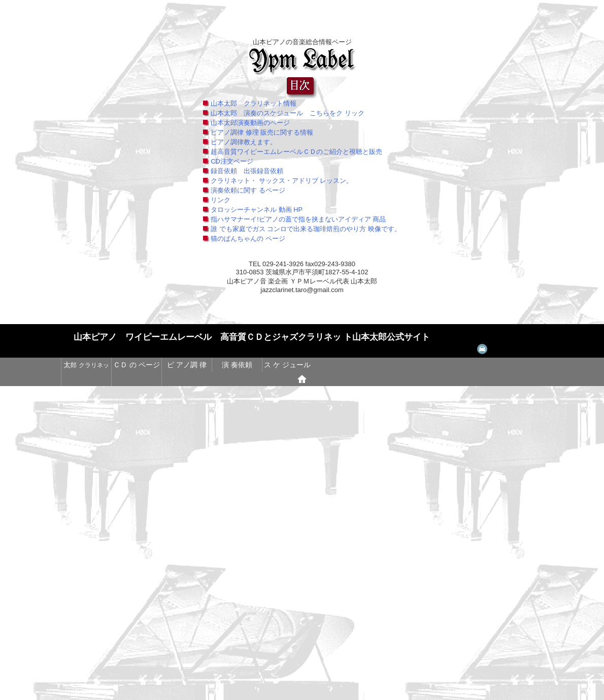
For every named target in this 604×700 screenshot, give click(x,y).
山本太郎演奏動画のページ (250, 123)
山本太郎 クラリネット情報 (254, 103)
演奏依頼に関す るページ (248, 190)
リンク (221, 200)
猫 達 (86, 379)
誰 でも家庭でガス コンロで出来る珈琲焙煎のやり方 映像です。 (306, 229)
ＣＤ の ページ (137, 365)
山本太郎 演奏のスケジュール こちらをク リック (288, 113)
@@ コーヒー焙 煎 (136, 379)
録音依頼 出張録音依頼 (247, 171)
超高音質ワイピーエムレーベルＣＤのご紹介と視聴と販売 (296, 152)
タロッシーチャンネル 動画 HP (257, 210)
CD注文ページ (232, 161)
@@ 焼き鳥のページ (187, 379)
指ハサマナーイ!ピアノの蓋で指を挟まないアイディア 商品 (298, 219)
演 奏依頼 (237, 365)
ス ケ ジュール (287, 365)
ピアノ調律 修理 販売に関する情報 (262, 132)
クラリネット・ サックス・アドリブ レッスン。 (282, 181)
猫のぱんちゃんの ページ (248, 238)
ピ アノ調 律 (187, 365)
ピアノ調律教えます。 (244, 142)
